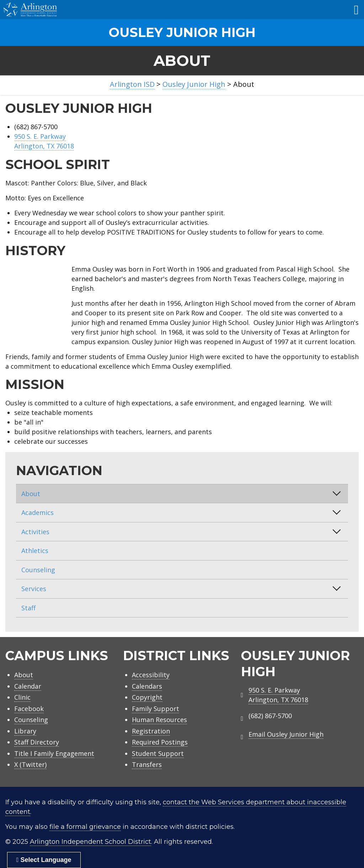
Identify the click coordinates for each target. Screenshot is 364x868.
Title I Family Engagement (54, 753)
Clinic (22, 697)
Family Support (156, 709)
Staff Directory (37, 742)
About (31, 494)
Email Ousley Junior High (286, 734)
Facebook (29, 709)
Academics (38, 512)
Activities (35, 532)
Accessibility (151, 675)
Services (34, 589)
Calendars (147, 686)
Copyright (147, 697)
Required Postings (160, 742)
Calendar (28, 686)
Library (25, 731)
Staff (28, 608)
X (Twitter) (30, 764)
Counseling (38, 570)
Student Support (158, 753)
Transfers (147, 764)
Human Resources (159, 720)
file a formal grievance (85, 827)
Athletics (35, 551)
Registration (151, 731)
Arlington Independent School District (90, 842)
